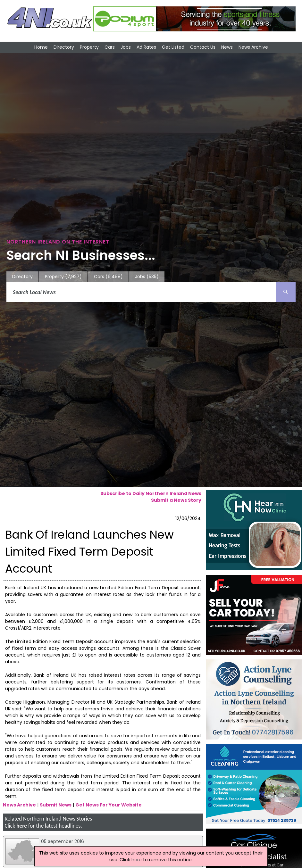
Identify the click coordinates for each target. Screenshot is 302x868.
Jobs (126, 47)
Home (41, 47)
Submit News (56, 805)
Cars (110, 47)
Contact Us (203, 47)
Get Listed (173, 47)
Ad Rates (146, 47)
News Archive (253, 47)
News (227, 47)
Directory (64, 47)
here (22, 826)
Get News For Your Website (109, 805)
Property (89, 47)
